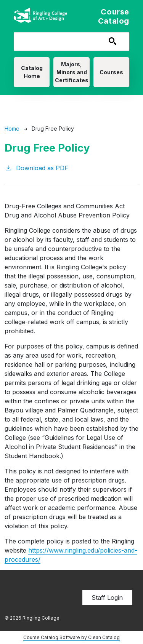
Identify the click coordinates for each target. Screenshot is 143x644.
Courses (111, 72)
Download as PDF (36, 168)
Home (12, 129)
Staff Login (107, 598)
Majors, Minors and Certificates (72, 72)
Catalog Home (32, 72)
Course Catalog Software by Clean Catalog (71, 637)
